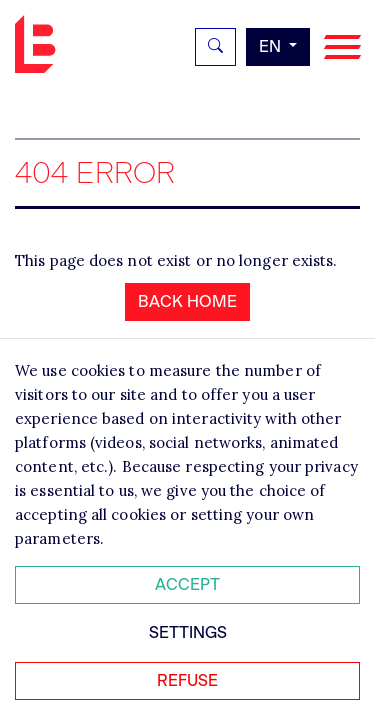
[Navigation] (342, 47)
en (272, 46)
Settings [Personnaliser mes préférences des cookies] (188, 632)
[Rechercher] (215, 47)
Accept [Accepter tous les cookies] (187, 584)
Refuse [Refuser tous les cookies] (187, 680)
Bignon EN (40, 44)
